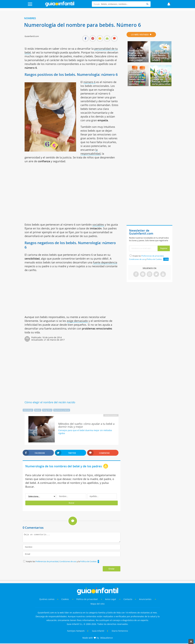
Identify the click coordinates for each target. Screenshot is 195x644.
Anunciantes (145, 599)
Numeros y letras (62, 410)
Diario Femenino (120, 631)
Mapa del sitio (97, 604)
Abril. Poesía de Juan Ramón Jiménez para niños (160, 57)
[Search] (147, 4)
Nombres (30, 18)
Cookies (65, 599)
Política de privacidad (87, 599)
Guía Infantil (98, 631)
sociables (98, 225)
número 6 (89, 82)
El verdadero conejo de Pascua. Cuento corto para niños (161, 80)
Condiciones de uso (68, 561)
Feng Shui (47, 410)
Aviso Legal (111, 599)
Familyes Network (76, 631)
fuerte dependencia (105, 262)
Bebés (38, 410)
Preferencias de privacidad (47, 561)
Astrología (28, 410)
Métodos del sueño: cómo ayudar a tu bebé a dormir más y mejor (137, 55)
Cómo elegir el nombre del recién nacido (50, 402)
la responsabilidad (91, 152)
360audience (106, 638)
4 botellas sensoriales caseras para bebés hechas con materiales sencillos (137, 78)
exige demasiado (77, 321)
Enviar (112, 569)
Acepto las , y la (62, 561)
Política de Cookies (88, 561)
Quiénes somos (47, 599)
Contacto (128, 599)
